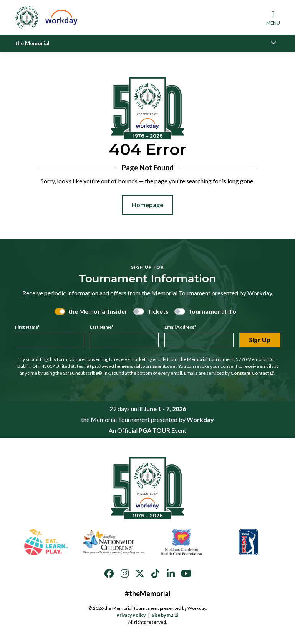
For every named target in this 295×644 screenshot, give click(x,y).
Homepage (147, 205)
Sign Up (260, 340)
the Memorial (32, 43)
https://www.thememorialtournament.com (131, 366)
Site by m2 (165, 615)
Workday (200, 419)
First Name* (27, 327)
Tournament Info (212, 311)
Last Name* (102, 327)
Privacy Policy (131, 615)
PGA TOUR (154, 430)
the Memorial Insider (98, 311)
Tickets (158, 311)
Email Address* (180, 327)
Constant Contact (252, 373)
